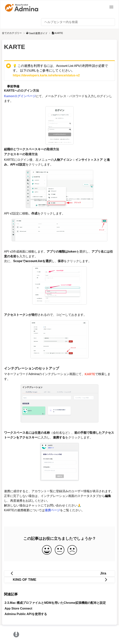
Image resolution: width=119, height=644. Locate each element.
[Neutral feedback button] (60, 550)
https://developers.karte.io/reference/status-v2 (46, 75)
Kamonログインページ (20, 96)
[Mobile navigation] (111, 8)
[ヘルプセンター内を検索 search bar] (78, 22)
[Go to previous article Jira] (59, 573)
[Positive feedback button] (47, 550)
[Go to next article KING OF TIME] (59, 580)
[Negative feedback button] (72, 550)
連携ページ (52, 510)
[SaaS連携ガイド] (37, 33)
